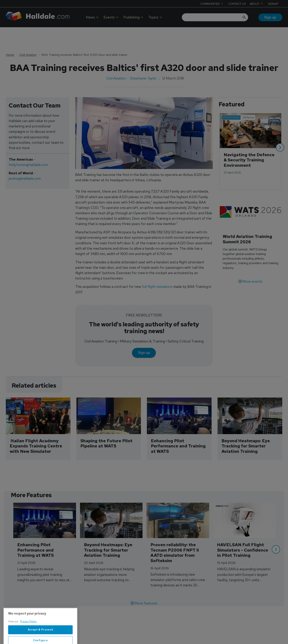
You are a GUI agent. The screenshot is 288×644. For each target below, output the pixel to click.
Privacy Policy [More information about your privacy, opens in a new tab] (28, 636)
